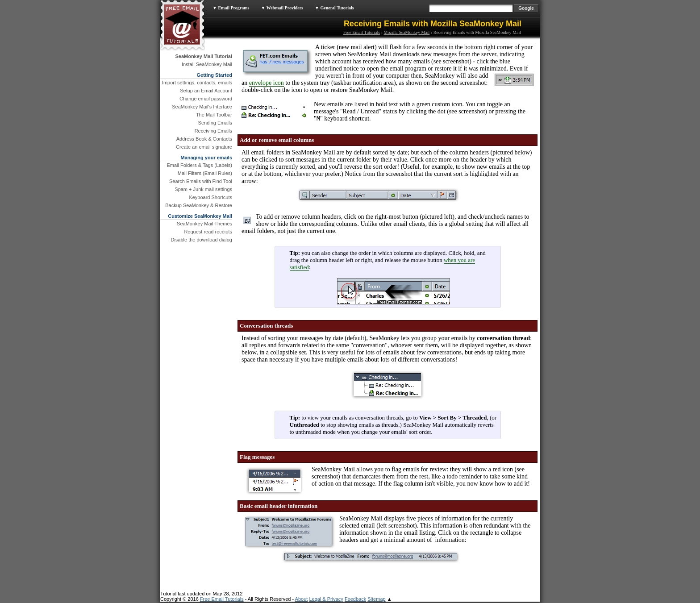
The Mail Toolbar (214, 115)
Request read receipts (208, 232)
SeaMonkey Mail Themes (204, 224)
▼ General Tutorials (334, 8)
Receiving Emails (213, 131)
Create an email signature (204, 147)
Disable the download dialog (201, 240)
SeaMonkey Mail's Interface (202, 107)
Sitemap (376, 600)
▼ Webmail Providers (282, 8)
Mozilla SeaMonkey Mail (407, 32)
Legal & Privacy (326, 600)
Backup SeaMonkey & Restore (199, 205)
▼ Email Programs (231, 8)
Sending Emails (215, 123)
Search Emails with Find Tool (201, 181)
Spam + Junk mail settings (203, 189)
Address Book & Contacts (204, 139)
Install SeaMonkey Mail (207, 64)
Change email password (206, 99)
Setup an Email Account (206, 91)
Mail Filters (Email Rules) (205, 173)
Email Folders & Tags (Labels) (199, 165)
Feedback (355, 600)
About (302, 600)
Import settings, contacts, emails (197, 83)
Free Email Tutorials (362, 32)
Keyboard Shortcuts (210, 197)
